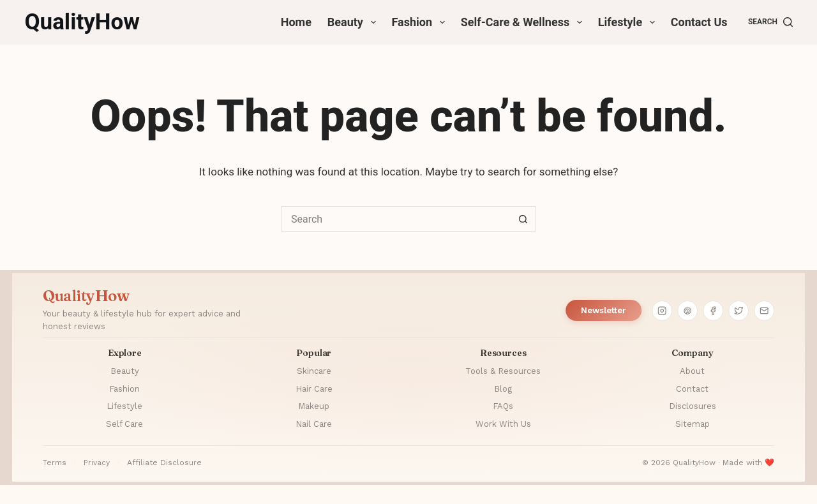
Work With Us (503, 424)
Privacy (97, 463)
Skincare (314, 371)
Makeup (314, 406)
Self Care (124, 424)
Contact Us (699, 22)
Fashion (421, 22)
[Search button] (523, 219)
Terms (55, 463)
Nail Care (314, 424)
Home (296, 22)
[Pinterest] (687, 311)
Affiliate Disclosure (164, 463)
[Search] (770, 22)
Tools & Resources (503, 371)
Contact (692, 389)
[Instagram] (662, 311)
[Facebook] (713, 311)
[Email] (764, 311)
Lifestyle (629, 22)
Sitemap (693, 424)
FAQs (503, 406)
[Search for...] (396, 219)
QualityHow (82, 22)
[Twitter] (738, 311)
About (692, 371)
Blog (503, 389)
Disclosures (693, 406)
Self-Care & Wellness (524, 22)
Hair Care (314, 389)
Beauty (354, 22)
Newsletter (603, 310)
